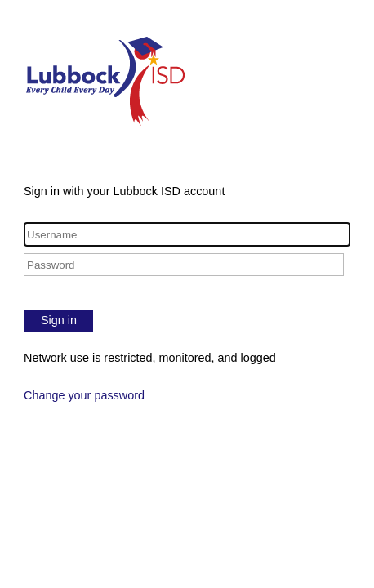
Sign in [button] (59, 320)
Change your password (84, 395)
